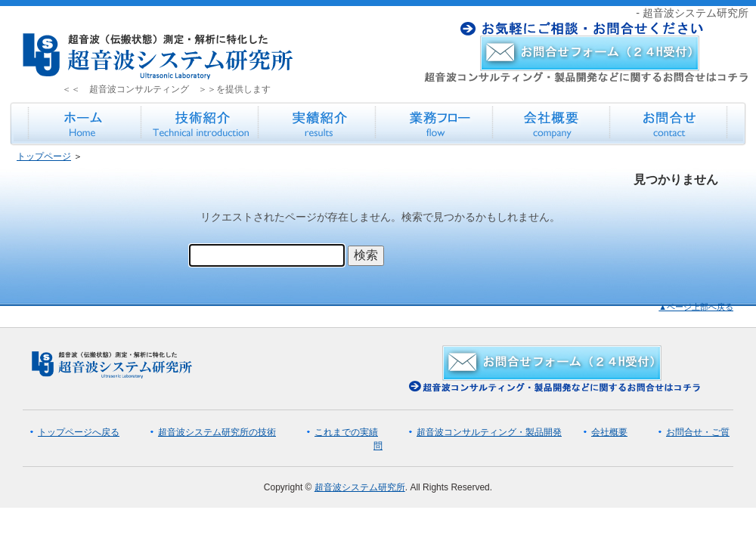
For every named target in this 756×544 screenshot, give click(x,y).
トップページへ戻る (79, 432)
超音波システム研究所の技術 (217, 432)
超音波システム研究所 (360, 487)
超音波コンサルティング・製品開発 (489, 432)
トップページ (44, 156)
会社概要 (609, 432)
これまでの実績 (346, 432)
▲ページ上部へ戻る (696, 307)
